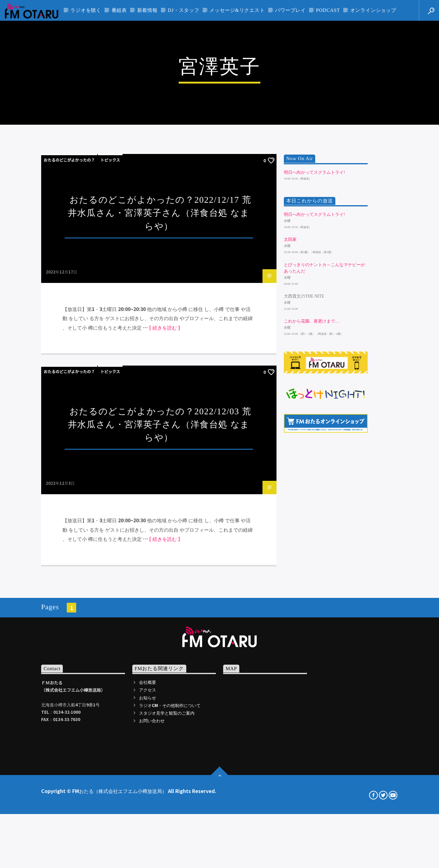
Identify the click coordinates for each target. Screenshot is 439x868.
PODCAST (328, 10)
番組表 (119, 10)
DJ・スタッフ (183, 10)
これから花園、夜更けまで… (312, 489)
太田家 (290, 408)
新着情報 (147, 10)
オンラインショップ (373, 10)
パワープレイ (290, 10)
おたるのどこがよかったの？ (69, 329)
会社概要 (148, 851)
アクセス (148, 858)
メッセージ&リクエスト (237, 10)
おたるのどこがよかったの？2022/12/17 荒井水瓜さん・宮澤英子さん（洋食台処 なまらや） (160, 381)
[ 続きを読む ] (164, 496)
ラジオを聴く (86, 10)
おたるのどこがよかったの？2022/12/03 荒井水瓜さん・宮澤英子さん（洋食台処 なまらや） (160, 593)
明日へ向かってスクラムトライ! (314, 341)
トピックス (110, 329)
